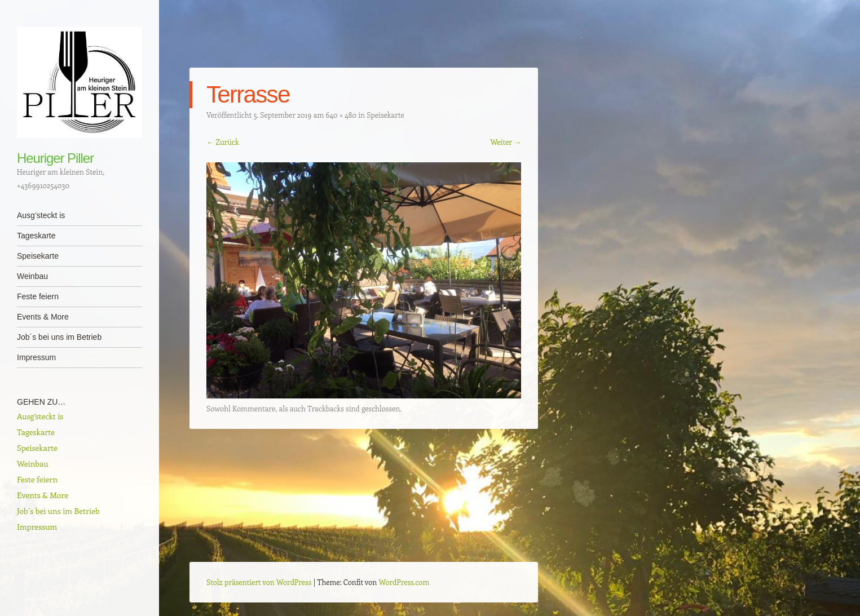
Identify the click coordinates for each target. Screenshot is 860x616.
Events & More (43, 317)
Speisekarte (38, 256)
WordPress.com (404, 582)
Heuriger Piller (55, 158)
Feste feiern (38, 296)
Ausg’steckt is (41, 215)
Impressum (36, 357)
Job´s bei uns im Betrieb (59, 337)
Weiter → (506, 142)
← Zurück (223, 142)
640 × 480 (341, 115)
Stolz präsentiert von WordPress (259, 582)
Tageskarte (36, 236)
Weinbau (32, 276)
